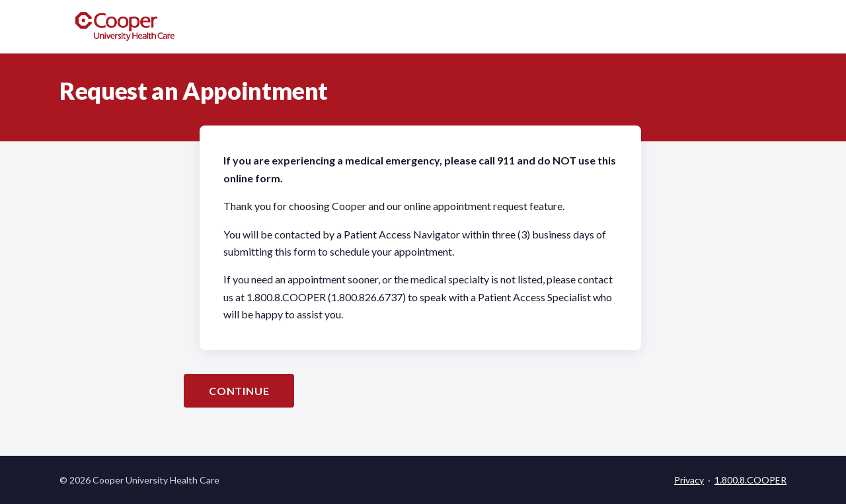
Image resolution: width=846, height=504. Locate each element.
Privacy (689, 480)
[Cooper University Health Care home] (125, 26)
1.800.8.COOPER (750, 480)
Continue (239, 391)
